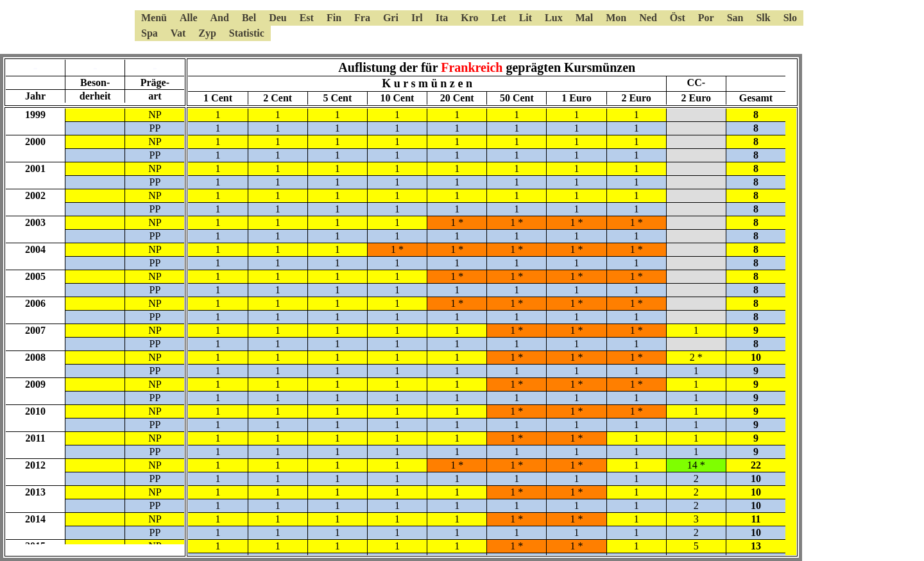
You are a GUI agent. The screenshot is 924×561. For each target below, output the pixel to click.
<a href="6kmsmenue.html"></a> (462, 26)
